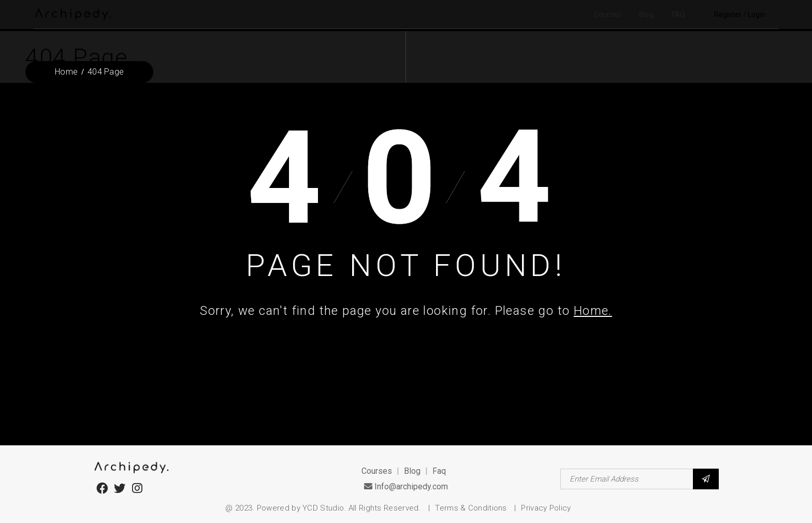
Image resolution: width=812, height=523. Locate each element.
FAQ (678, 14)
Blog (646, 14)
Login (757, 14)
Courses (607, 14)
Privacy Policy (546, 508)
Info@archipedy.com (406, 486)
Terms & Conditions (472, 508)
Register (728, 14)
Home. (593, 311)
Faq (439, 471)
